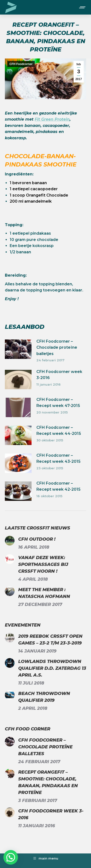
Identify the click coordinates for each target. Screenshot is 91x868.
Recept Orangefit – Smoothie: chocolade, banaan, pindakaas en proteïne (48, 782)
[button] (11, 857)
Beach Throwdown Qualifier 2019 (44, 697)
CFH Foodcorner (21, 64)
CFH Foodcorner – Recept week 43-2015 (58, 459)
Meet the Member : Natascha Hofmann (44, 593)
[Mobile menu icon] (83, 7)
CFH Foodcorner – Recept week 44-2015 (59, 431)
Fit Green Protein (52, 119)
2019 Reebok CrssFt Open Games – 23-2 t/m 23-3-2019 (50, 640)
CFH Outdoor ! (37, 539)
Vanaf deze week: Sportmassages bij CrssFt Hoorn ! (43, 564)
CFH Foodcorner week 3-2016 (59, 375)
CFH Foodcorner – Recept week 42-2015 (58, 486)
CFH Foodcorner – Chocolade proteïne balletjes (57, 347)
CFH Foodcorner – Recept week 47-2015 (58, 403)
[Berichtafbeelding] (18, 349)
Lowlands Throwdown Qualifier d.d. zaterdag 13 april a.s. (52, 668)
